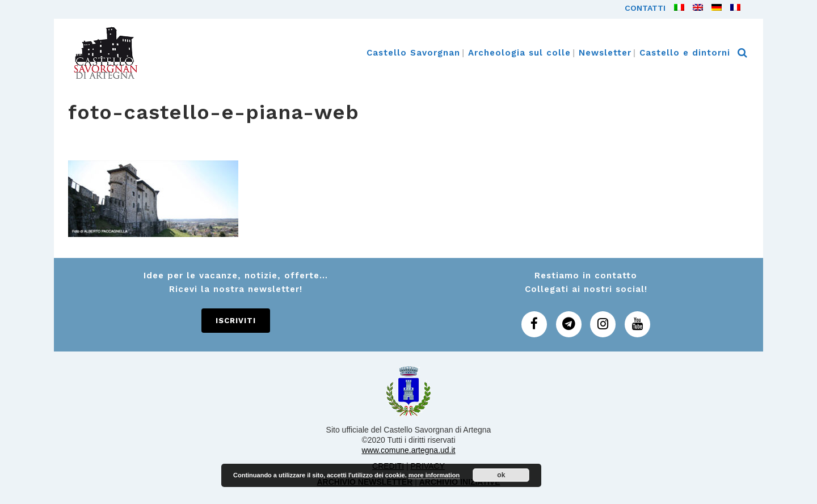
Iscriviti (236, 321)
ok (501, 475)
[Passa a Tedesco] (712, 8)
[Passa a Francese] (731, 8)
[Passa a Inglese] (694, 8)
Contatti (645, 8)
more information (434, 475)
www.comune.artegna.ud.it (409, 450)
